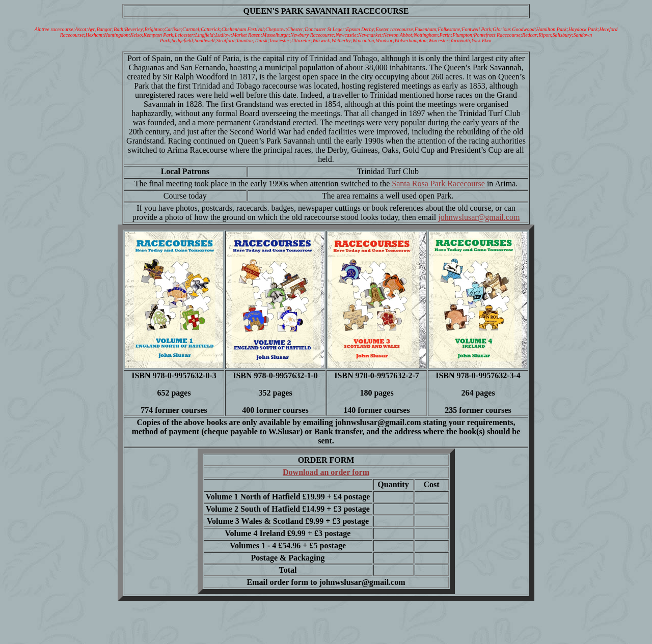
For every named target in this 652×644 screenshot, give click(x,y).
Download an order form (326, 472)
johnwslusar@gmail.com (479, 217)
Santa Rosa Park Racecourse (438, 184)
